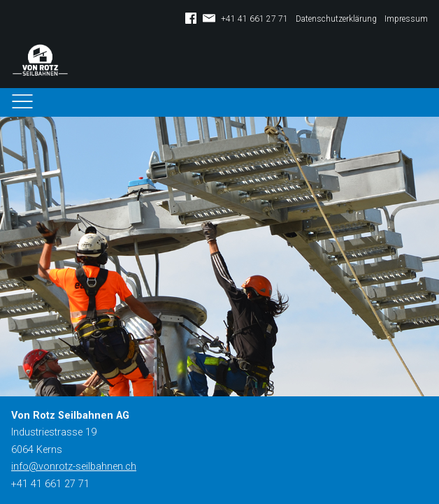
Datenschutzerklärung (336, 19)
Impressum (406, 19)
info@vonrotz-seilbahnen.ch (74, 467)
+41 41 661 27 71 (254, 19)
